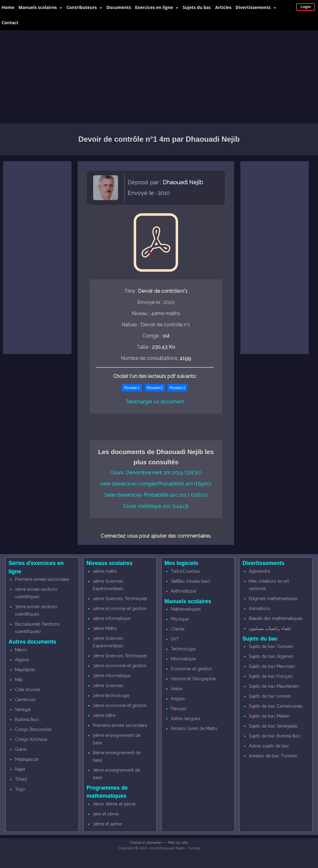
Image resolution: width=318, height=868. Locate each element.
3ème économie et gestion (120, 666)
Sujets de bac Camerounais (276, 706)
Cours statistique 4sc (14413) (156, 506)
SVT (175, 639)
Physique (180, 619)
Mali (19, 680)
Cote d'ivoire (27, 690)
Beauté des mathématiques (276, 618)
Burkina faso (27, 719)
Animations (260, 609)
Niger (20, 769)
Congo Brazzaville (33, 729)
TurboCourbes (185, 571)
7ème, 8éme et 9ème (114, 804)
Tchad (21, 779)
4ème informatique (112, 618)
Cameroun (25, 700)
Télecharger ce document (155, 402)
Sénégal (23, 710)
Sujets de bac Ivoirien (270, 696)
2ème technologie (111, 696)
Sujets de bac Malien (269, 716)
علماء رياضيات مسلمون (270, 628)
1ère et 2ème (106, 814)
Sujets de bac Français (271, 676)
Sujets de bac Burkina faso (275, 736)
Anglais (178, 699)
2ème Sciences (108, 686)
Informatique (183, 659)
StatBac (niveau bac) (191, 581)
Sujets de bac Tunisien (271, 646)
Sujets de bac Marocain (272, 666)
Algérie (22, 660)
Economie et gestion (191, 669)
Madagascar (27, 759)
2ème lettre (104, 715)
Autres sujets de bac (269, 746)
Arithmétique (183, 591)
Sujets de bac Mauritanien (274, 686)
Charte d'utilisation (146, 843)
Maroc (21, 650)
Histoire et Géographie (193, 679)
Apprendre (260, 571)
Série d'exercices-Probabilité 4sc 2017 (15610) (156, 495)
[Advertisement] (159, 77)
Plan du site (178, 843)
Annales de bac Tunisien (273, 756)
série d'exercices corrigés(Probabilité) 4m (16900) (156, 484)
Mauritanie (25, 670)
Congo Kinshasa (31, 739)
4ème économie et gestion (120, 609)
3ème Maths (105, 628)
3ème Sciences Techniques (120, 656)
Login (306, 7)
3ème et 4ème (107, 824)
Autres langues (186, 719)
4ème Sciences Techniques (120, 599)
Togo (20, 789)
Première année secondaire (42, 579)
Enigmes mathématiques (273, 599)
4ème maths (105, 571)
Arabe (177, 689)
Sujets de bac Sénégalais (273, 726)
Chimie (178, 629)
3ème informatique (112, 676)
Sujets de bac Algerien (271, 656)
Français (179, 709)
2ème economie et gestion (120, 705)
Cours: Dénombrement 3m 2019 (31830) (156, 473)
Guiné (21, 749)
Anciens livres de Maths (194, 728)
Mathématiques (186, 609)
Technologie (183, 649)
